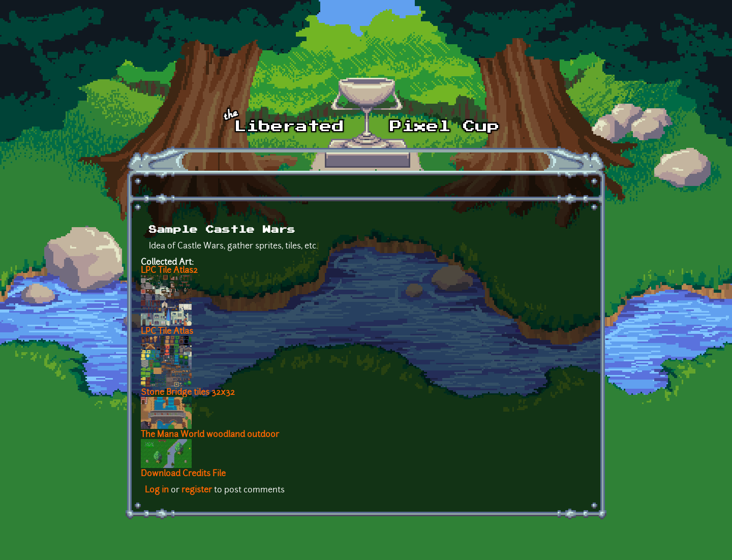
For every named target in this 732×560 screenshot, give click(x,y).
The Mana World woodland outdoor (210, 435)
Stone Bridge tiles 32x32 (188, 393)
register (197, 490)
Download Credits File (183, 474)
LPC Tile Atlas (167, 332)
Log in (157, 490)
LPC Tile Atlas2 (169, 271)
